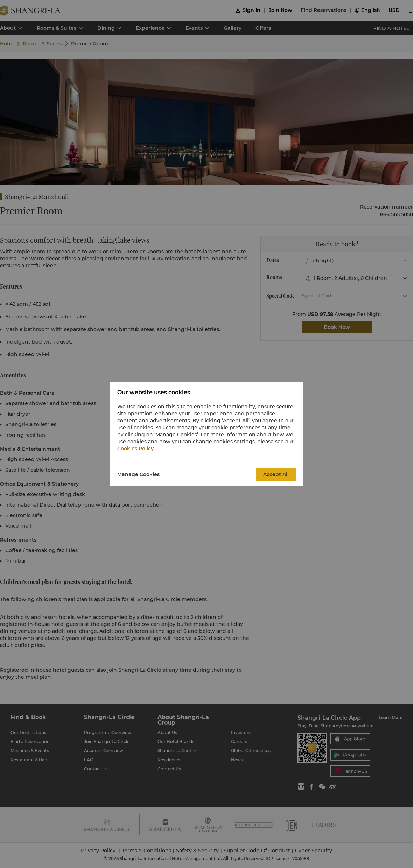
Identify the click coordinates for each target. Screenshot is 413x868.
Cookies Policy (135, 449)
